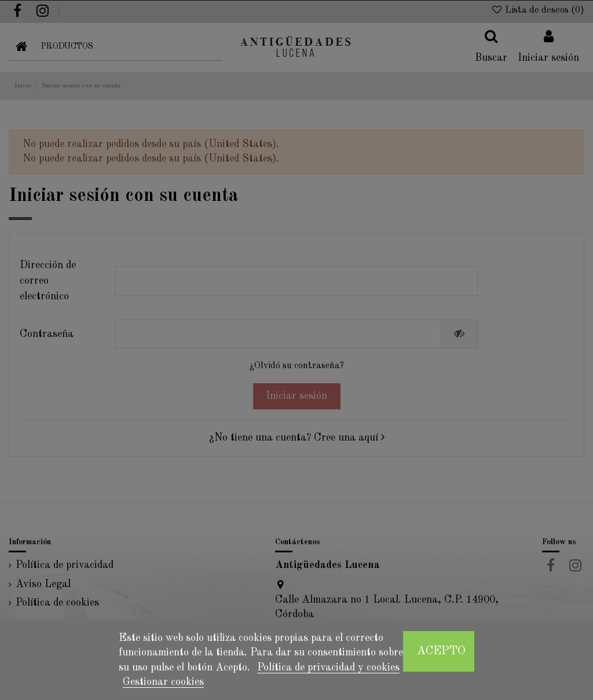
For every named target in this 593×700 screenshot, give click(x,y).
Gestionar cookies (163, 682)
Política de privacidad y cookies (328, 668)
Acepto (441, 651)
